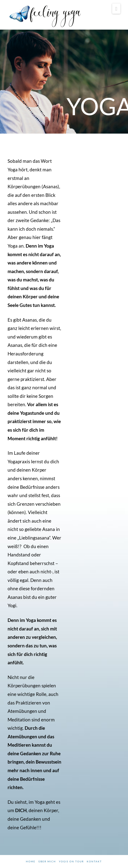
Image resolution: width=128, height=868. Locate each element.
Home (31, 861)
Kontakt (94, 861)
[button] (116, 9)
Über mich (47, 861)
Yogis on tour (71, 861)
